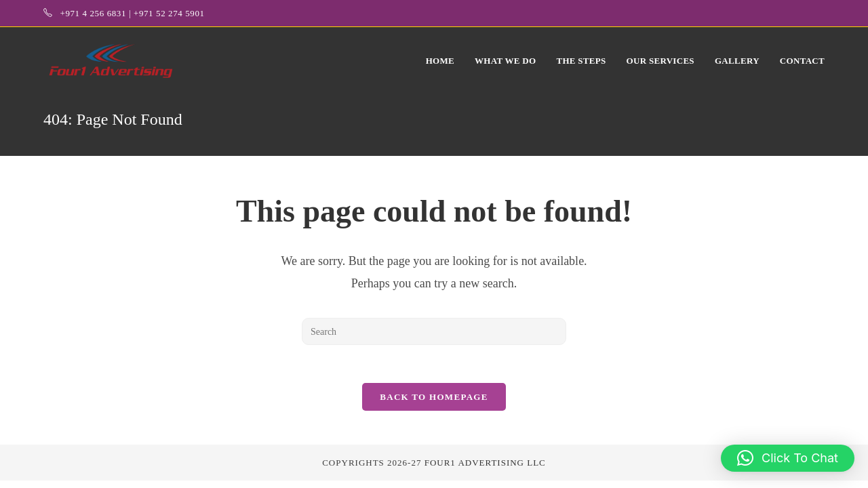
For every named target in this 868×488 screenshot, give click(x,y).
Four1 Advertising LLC (485, 465)
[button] (788, 458)
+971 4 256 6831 (93, 13)
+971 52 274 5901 (169, 13)
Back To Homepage (434, 400)
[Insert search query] (434, 331)
